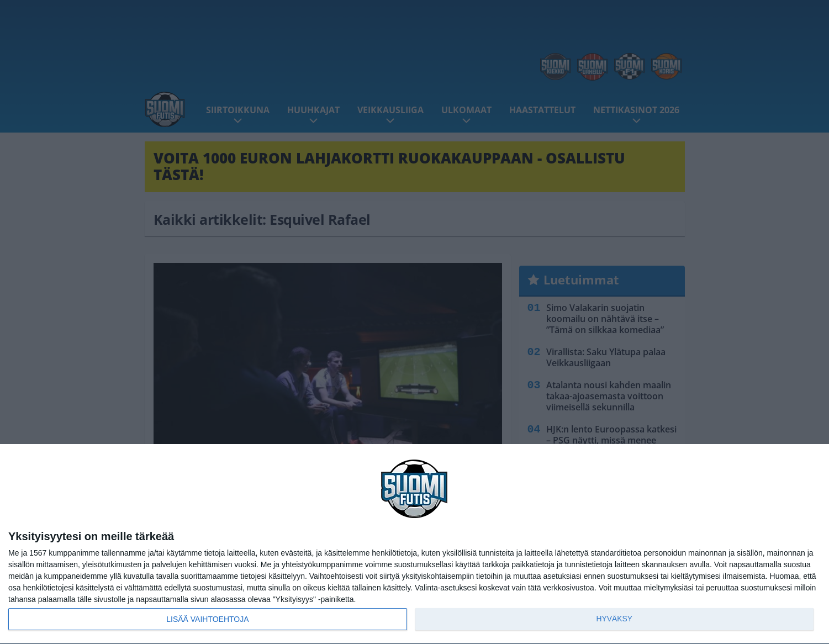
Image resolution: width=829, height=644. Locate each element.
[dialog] (414, 544)
